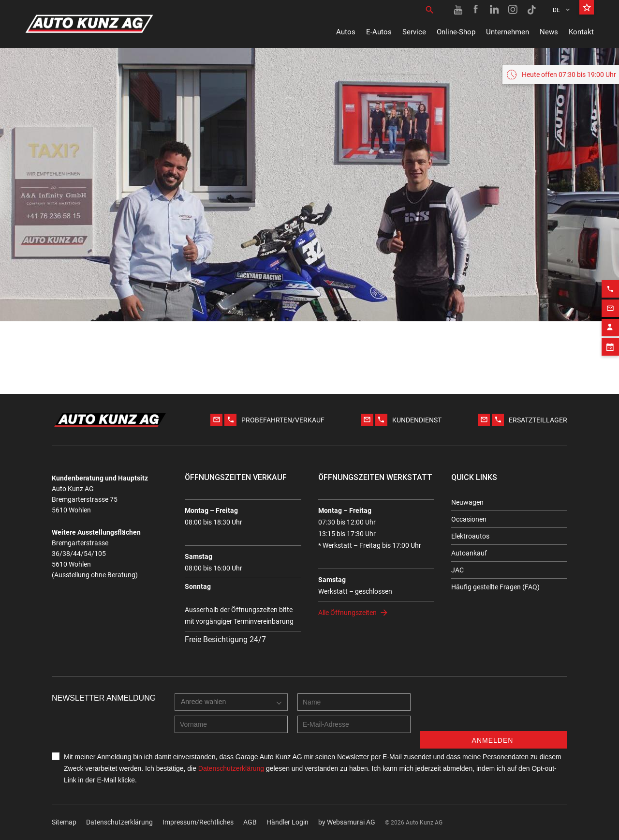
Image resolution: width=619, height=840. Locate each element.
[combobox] (231, 702)
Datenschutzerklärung (119, 822)
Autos (346, 32)
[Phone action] (610, 282)
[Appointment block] (610, 340)
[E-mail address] (354, 724)
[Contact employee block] (610, 320)
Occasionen (469, 519)
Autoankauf (469, 553)
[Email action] (610, 301)
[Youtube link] (458, 10)
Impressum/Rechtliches (198, 822)
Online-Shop (456, 32)
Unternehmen (508, 32)
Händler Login (287, 822)
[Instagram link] (513, 10)
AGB (250, 822)
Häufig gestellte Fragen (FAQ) (495, 587)
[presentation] (494, 712)
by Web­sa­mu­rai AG (347, 822)
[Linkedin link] (495, 10)
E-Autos (379, 32)
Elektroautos (470, 536)
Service (414, 32)
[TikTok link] (531, 10)
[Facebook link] (476, 10)
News (549, 32)
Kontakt (581, 32)
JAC (457, 570)
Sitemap (64, 822)
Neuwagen (467, 502)
